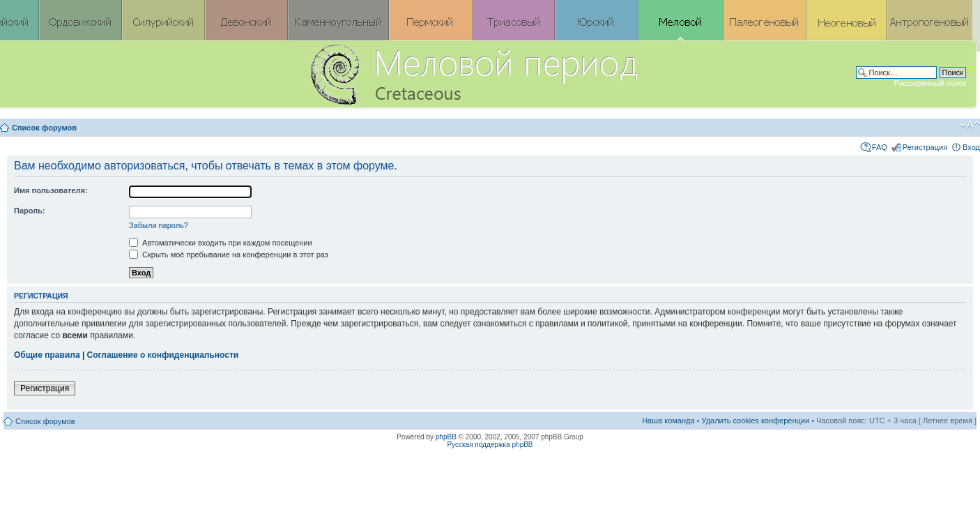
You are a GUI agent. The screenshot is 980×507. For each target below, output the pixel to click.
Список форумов (44, 128)
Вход (971, 147)
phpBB (446, 437)
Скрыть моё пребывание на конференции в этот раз (229, 255)
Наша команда (668, 421)
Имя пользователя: (51, 190)
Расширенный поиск (930, 83)
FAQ (880, 147)
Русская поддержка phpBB (490, 445)
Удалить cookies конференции (756, 421)
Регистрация (925, 147)
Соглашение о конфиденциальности (163, 355)
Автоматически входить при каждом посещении (221, 243)
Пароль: (30, 211)
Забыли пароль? (159, 225)
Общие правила (47, 355)
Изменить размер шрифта (970, 125)
